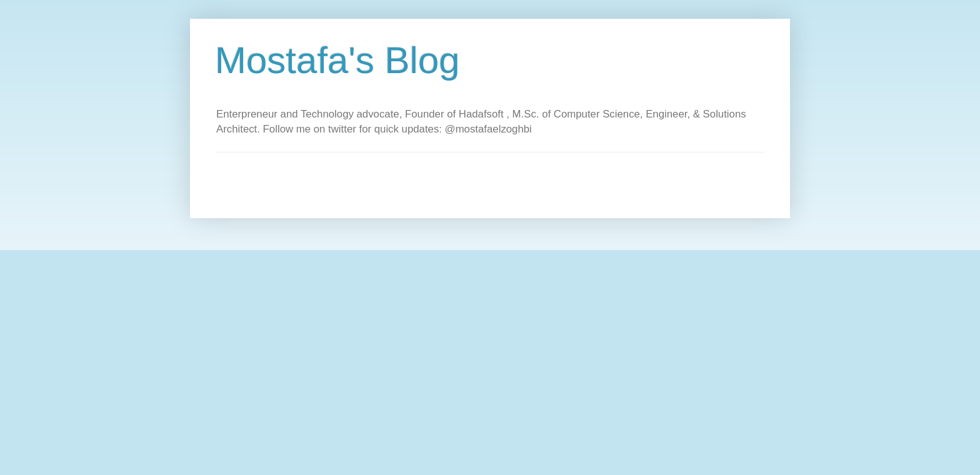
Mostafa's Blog (337, 60)
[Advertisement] (442, 181)
